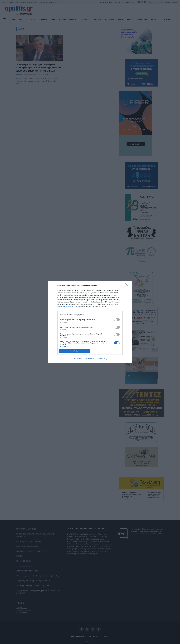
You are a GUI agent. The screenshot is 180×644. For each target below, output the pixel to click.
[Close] (128, 285)
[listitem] (90, 315)
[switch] (117, 320)
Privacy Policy (102, 359)
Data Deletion (78, 359)
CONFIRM (74, 351)
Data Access (90, 359)
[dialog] (90, 322)
